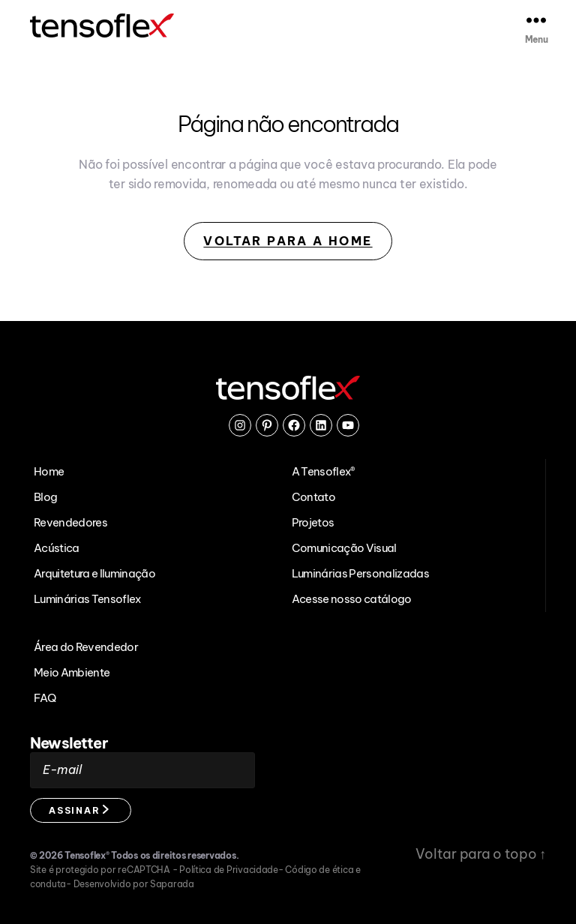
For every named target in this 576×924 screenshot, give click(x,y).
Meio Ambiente (72, 672)
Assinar (79, 810)
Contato (313, 497)
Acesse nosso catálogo (352, 599)
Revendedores (70, 522)
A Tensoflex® (324, 471)
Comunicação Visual (344, 548)
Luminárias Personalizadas (360, 573)
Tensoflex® (87, 855)
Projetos (313, 522)
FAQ (45, 698)
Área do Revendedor (86, 647)
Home (49, 471)
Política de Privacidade (229, 870)
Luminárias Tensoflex (87, 599)
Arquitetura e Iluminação (94, 573)
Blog (45, 497)
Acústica (57, 548)
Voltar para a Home (288, 241)
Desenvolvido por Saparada (134, 884)
